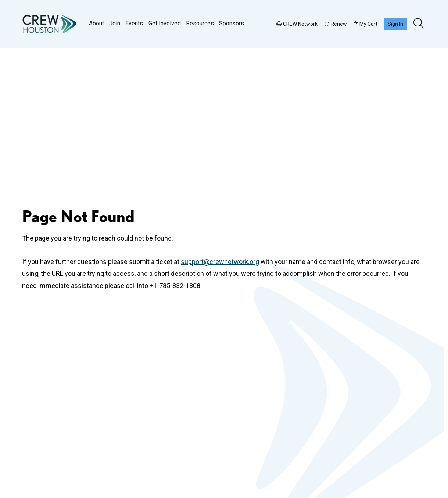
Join (115, 23)
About (96, 23)
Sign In (395, 24)
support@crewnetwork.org (220, 262)
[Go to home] (50, 24)
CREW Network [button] (297, 24)
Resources (200, 23)
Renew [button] (336, 24)
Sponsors (232, 23)
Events (134, 23)
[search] (419, 24)
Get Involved (165, 23)
